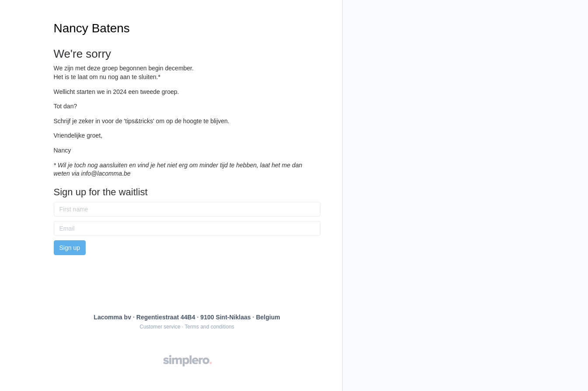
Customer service (160, 327)
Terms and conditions (209, 327)
